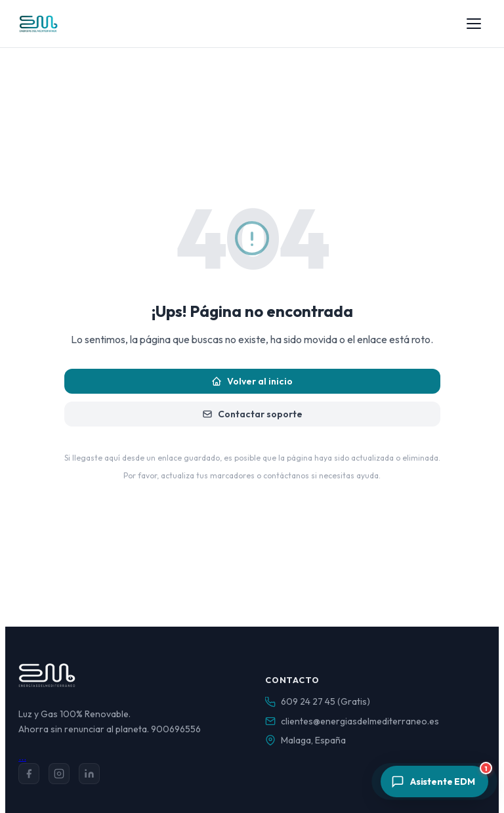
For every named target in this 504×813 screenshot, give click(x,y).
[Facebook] (29, 774)
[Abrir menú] (474, 24)
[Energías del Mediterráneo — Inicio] (38, 24)
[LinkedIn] (89, 774)
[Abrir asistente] (434, 782)
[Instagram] (59, 774)
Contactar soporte (252, 414)
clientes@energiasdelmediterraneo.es (360, 721)
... (22, 757)
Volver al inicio (252, 381)
